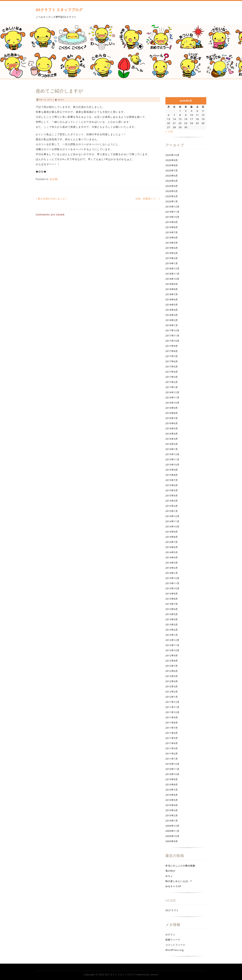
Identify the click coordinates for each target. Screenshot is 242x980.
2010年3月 (172, 810)
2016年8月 (172, 413)
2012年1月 (172, 697)
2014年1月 (172, 573)
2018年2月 (172, 320)
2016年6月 (172, 423)
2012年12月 (172, 640)
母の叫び (170, 871)
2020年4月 (172, 186)
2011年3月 (172, 748)
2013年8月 (172, 599)
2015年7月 (172, 480)
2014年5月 (172, 552)
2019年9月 (172, 222)
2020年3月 (172, 191)
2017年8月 (172, 351)
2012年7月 (172, 666)
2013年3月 (172, 625)
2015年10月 (172, 465)
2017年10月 (172, 341)
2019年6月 (172, 238)
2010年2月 (172, 815)
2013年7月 (172, 604)
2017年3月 (172, 377)
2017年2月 (172, 382)
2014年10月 (172, 526)
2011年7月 (172, 728)
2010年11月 (172, 769)
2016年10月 (172, 403)
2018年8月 (172, 289)
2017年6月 (172, 361)
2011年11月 (172, 707)
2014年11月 (172, 521)
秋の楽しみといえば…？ (179, 881)
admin (61, 100)
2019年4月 (172, 248)
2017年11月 (172, 336)
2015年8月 (172, 475)
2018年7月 (172, 294)
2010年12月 (172, 764)
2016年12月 (172, 392)
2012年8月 (172, 661)
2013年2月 (172, 630)
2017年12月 (172, 330)
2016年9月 (172, 408)
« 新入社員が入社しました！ (52, 199)
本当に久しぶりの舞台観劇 (180, 866)
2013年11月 (172, 583)
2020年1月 (172, 201)
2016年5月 (172, 428)
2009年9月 (172, 841)
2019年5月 (172, 243)
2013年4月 (172, 619)
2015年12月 (172, 454)
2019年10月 (172, 217)
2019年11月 (172, 212)
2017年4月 (172, 372)
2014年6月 (172, 547)
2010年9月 (172, 779)
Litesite (154, 975)
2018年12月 (172, 268)
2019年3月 (172, 253)
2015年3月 (172, 501)
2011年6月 (172, 733)
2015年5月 (172, 490)
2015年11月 (172, 459)
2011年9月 (172, 717)
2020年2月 (172, 196)
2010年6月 (172, 795)
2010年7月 (172, 790)
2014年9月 (172, 532)
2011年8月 (172, 723)
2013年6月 (172, 609)
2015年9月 (172, 470)
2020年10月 (172, 155)
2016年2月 (172, 444)
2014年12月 (172, 516)
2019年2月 (172, 258)
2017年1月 (172, 387)
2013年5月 (172, 614)
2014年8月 (172, 537)
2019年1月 (172, 263)
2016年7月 (172, 418)
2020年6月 (172, 176)
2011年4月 (172, 743)
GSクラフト (172, 910)
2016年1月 (172, 449)
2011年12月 (172, 702)
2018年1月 (172, 325)
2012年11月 (172, 645)
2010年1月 (172, 821)
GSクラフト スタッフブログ (59, 10)
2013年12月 (172, 578)
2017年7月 (172, 356)
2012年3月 (172, 686)
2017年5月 (172, 367)
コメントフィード (175, 945)
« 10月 (169, 131)
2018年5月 (172, 305)
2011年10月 (172, 712)
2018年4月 (172, 310)
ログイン (170, 934)
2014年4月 (172, 557)
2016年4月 (172, 434)
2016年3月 (172, 439)
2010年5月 (172, 800)
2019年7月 (172, 232)
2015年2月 (172, 506)
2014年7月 (172, 542)
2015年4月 (172, 496)
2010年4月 (172, 805)
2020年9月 (172, 160)
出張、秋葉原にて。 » (148, 199)
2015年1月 (172, 511)
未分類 (54, 179)
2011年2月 (172, 754)
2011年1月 (172, 759)
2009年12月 (172, 826)
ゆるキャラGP (173, 886)
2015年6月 (172, 485)
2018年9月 (172, 284)
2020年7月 (172, 170)
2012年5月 (172, 676)
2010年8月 (172, 784)
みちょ (169, 876)
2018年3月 (172, 315)
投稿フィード (173, 940)
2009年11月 (172, 831)
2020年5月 (172, 181)
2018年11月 (172, 274)
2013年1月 (172, 635)
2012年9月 (172, 655)
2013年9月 (172, 594)
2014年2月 (172, 568)
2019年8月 (172, 227)
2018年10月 (172, 279)
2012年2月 (172, 692)
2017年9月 (172, 346)
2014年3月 (172, 563)
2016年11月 (172, 397)
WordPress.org (175, 950)
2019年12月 (172, 207)
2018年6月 (172, 299)
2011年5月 (172, 738)
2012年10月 (172, 650)
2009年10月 (172, 836)
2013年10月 (172, 588)
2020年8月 (172, 165)
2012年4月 (172, 681)
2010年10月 (172, 774)
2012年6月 (172, 671)
